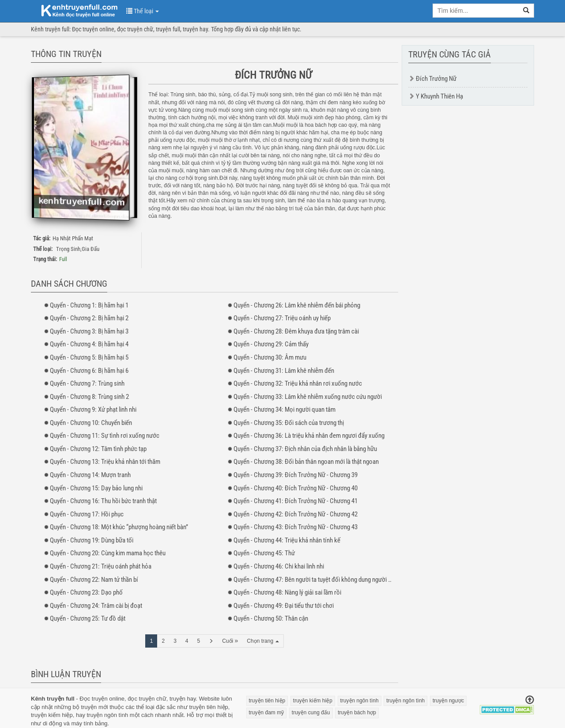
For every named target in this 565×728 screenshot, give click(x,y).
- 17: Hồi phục (87, 514)
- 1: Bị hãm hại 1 (89, 305)
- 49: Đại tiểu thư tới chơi (284, 606)
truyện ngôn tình (108, 715)
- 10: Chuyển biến (91, 423)
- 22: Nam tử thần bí (94, 580)
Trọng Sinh (68, 249)
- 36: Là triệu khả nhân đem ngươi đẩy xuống (309, 436)
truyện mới (94, 707)
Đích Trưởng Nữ (436, 79)
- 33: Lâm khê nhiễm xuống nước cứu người (308, 397)
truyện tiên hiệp (208, 707)
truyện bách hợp (357, 713)
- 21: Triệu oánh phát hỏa (101, 566)
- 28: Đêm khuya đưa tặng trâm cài (296, 331)
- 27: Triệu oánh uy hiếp (282, 318)
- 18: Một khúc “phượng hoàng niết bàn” (119, 527)
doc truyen (74, 10)
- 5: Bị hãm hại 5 (89, 357)
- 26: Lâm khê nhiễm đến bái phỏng (297, 305)
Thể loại (143, 11)
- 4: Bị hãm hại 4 (89, 344)
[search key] (476, 11)
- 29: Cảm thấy (271, 344)
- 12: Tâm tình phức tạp (98, 449)
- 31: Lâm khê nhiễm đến (284, 371)
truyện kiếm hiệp (52, 715)
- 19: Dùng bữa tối (92, 540)
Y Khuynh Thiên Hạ (439, 96)
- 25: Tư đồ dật (88, 618)
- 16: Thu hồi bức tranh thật (103, 501)
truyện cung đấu (311, 713)
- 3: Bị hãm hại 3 (89, 331)
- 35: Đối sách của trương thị (289, 423)
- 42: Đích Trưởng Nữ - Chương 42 (296, 514)
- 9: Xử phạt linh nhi (93, 409)
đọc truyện (141, 699)
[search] (526, 11)
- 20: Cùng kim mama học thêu (108, 553)
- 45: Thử (264, 553)
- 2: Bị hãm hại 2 (89, 318)
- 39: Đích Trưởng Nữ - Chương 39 (296, 475)
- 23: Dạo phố (86, 592)
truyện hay (183, 699)
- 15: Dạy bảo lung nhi (96, 488)
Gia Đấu (90, 249)
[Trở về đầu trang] (530, 701)
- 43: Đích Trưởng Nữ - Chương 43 (296, 527)
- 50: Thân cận (271, 618)
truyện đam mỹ (267, 713)
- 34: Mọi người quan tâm (284, 409)
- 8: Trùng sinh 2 (89, 397)
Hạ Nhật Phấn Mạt (73, 238)
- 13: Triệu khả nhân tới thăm (105, 462)
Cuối (230, 641)
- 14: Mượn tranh (90, 475)
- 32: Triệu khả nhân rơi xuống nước (298, 383)
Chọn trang (263, 641)
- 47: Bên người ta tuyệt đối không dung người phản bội (322, 580)
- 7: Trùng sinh (87, 383)
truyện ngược (448, 701)
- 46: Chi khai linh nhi (279, 566)
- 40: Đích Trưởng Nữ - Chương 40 (296, 488)
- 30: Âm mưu (270, 357)
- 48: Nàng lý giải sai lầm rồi (287, 592)
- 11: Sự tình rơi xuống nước (105, 436)
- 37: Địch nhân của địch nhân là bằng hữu (305, 449)
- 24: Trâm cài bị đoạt (96, 606)
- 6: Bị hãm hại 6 (89, 371)
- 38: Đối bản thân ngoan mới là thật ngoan (306, 462)
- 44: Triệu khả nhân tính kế (287, 540)
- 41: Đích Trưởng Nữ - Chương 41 (296, 501)
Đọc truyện (93, 699)
